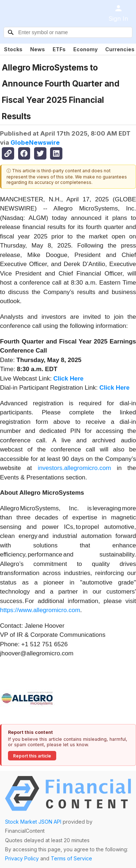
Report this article (32, 756)
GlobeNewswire (35, 142)
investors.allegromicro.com (74, 468)
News (38, 49)
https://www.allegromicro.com (40, 610)
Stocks (13, 49)
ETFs (59, 49)
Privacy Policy (22, 858)
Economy (85, 49)
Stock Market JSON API (33, 822)
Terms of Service (71, 858)
